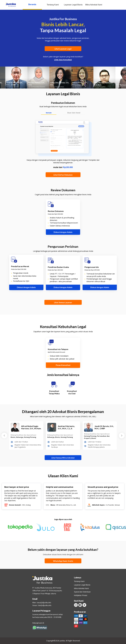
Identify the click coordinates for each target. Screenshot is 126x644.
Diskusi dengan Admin (63, 232)
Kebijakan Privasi (81, 595)
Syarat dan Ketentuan (82, 592)
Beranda (32, 4)
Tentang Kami (53, 5)
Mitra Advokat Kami (94, 5)
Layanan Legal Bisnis (73, 5)
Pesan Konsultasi (63, 365)
